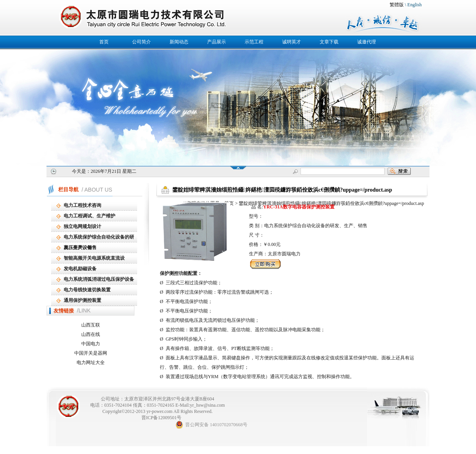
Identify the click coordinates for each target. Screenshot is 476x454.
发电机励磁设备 (80, 269)
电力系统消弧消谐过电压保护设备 (99, 279)
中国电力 (91, 344)
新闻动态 (179, 42)
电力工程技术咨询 (82, 205)
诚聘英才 (292, 42)
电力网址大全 (91, 362)
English (414, 5)
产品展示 (217, 42)
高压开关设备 (78, 248)
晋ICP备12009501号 (162, 418)
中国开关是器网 (91, 353)
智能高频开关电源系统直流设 (94, 258)
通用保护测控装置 (82, 300)
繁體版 (397, 5)
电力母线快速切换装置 (87, 290)
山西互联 (91, 325)
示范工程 (254, 42)
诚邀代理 (367, 42)
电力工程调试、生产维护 (89, 216)
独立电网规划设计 (82, 226)
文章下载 (329, 42)
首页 (104, 42)
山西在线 (91, 334)
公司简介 (141, 42)
